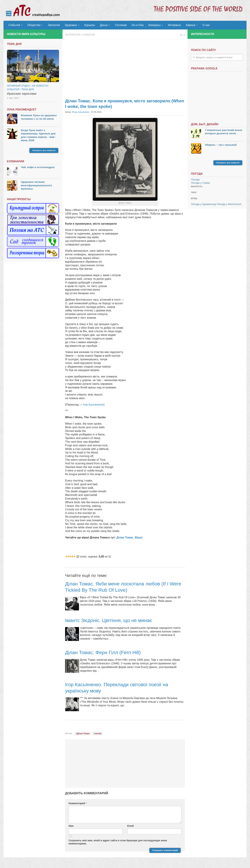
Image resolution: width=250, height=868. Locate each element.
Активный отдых (18, 86)
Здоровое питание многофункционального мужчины (36, 185)
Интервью (174, 25)
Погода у (201, 183)
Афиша (191, 25)
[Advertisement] (125, 68)
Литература (73, 35)
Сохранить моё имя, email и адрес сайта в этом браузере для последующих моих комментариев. (118, 842)
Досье (104, 25)
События (14, 25)
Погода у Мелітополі (229, 204)
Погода (195, 179)
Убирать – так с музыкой (221, 145)
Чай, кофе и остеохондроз (38, 167)
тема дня (28, 89)
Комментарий (78, 803)
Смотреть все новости (44, 150)
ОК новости (40, 86)
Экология (54, 25)
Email (130, 826)
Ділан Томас (83, 734)
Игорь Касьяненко (81, 112)
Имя (71, 826)
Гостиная (121, 25)
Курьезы (90, 25)
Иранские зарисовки (22, 94)
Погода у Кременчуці (204, 204)
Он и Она (138, 25)
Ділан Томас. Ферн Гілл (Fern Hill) (103, 652)
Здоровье (71, 25)
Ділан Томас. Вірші (129, 537)
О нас (206, 25)
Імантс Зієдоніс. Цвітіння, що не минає (109, 620)
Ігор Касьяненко (93, 405)
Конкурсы (155, 25)
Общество (34, 25)
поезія (98, 734)
